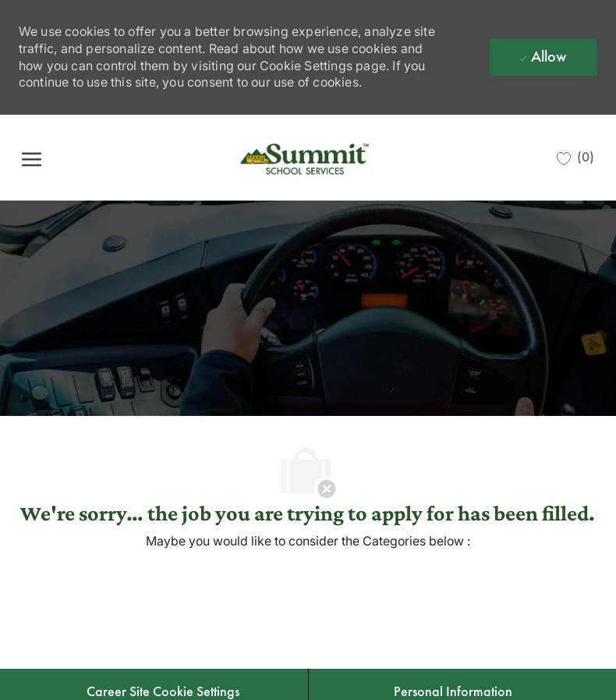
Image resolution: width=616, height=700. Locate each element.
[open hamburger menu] (32, 158)
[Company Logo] (306, 158)
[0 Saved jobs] (575, 158)
